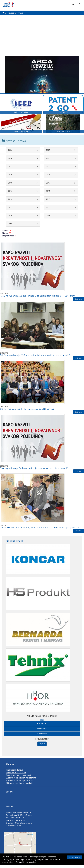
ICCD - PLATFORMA (21, 114)
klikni (42, 723)
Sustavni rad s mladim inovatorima (21, 781)
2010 (10, 219)
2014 (10, 202)
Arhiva (20, 13)
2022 (10, 169)
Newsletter (42, 732)
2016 (10, 194)
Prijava (42, 747)
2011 (48, 210)
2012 (10, 210)
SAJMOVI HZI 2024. (21, 135)
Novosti (11, 13)
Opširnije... (79, 302)
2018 (10, 186)
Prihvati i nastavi (75, 857)
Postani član (42, 726)
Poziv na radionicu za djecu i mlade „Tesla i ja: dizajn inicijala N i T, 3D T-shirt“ (38, 299)
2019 (48, 178)
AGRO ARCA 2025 (64, 135)
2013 (48, 202)
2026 (10, 153)
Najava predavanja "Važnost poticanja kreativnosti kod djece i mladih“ (34, 471)
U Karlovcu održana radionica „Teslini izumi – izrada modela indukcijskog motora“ (40, 530)
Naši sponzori (15, 544)
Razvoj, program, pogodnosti (18, 778)
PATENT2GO (64, 114)
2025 (48, 153)
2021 (48, 169)
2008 (10, 227)
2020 (10, 178)
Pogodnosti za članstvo (16, 776)
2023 (48, 161)
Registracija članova (15, 773)
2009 (48, 219)
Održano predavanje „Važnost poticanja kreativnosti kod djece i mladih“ (35, 358)
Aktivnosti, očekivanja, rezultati (19, 786)
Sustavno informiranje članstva (19, 784)
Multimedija (42, 737)
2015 (48, 194)
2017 (48, 186)
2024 (10, 161)
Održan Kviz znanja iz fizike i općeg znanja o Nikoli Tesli (27, 412)
